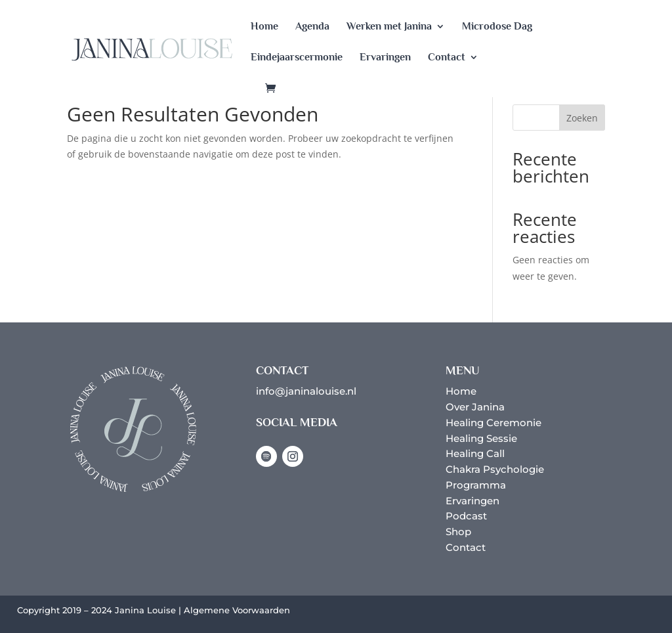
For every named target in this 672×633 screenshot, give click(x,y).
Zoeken (582, 118)
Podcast (466, 516)
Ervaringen (385, 58)
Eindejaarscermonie (297, 58)
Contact (447, 58)
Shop (458, 532)
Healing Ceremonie (493, 423)
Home (264, 27)
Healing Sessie (481, 438)
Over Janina (475, 407)
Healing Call (475, 453)
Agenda (312, 27)
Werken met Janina (389, 27)
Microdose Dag (497, 27)
